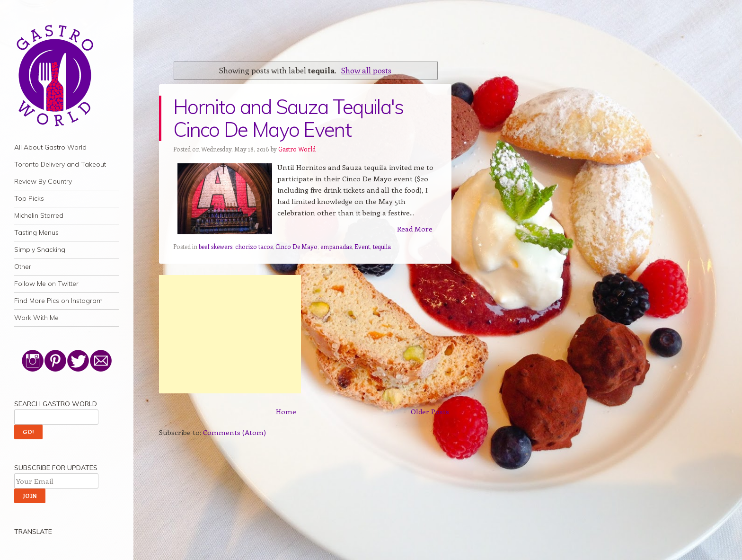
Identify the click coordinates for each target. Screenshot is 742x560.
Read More (415, 229)
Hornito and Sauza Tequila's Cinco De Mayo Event (288, 118)
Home (286, 411)
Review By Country (43, 181)
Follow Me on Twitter (46, 284)
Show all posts (366, 70)
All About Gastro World (50, 147)
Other (23, 267)
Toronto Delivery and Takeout (60, 164)
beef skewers (216, 246)
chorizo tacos (254, 246)
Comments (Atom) (234, 432)
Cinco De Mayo (296, 246)
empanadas (336, 246)
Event (362, 246)
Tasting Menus (36, 232)
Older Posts (430, 411)
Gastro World (297, 149)
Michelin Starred (39, 215)
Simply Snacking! (40, 249)
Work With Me (36, 318)
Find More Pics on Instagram (58, 301)
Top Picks (29, 198)
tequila (382, 246)
